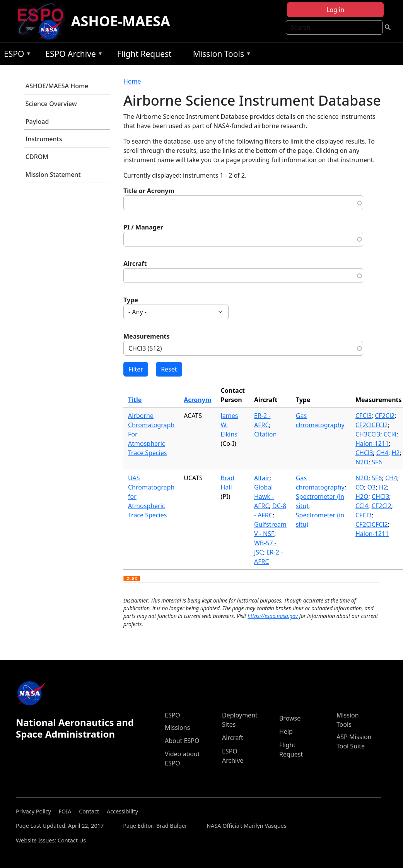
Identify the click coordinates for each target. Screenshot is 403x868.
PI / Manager (143, 227)
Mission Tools (220, 55)
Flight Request (144, 54)
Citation (265, 434)
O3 (372, 487)
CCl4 (390, 434)
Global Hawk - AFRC (264, 496)
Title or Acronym (149, 191)
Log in (335, 10)
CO (360, 487)
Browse (290, 718)
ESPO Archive (72, 55)
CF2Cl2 (385, 416)
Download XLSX (132, 579)
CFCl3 (364, 416)
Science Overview (51, 104)
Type (131, 300)
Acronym (197, 400)
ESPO (16, 55)
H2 (395, 453)
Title (135, 400)
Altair (262, 478)
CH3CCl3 (368, 434)
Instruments (44, 139)
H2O (362, 496)
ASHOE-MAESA (121, 21)
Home (132, 81)
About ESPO (182, 741)
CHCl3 (364, 453)
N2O (362, 462)
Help (286, 731)
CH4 (382, 453)
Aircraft (135, 264)
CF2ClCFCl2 (372, 425)
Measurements (147, 336)
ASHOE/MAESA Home (57, 86)
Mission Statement (53, 175)
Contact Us (72, 840)
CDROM (37, 157)
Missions (177, 728)
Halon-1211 (372, 443)
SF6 (377, 462)
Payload (37, 122)
